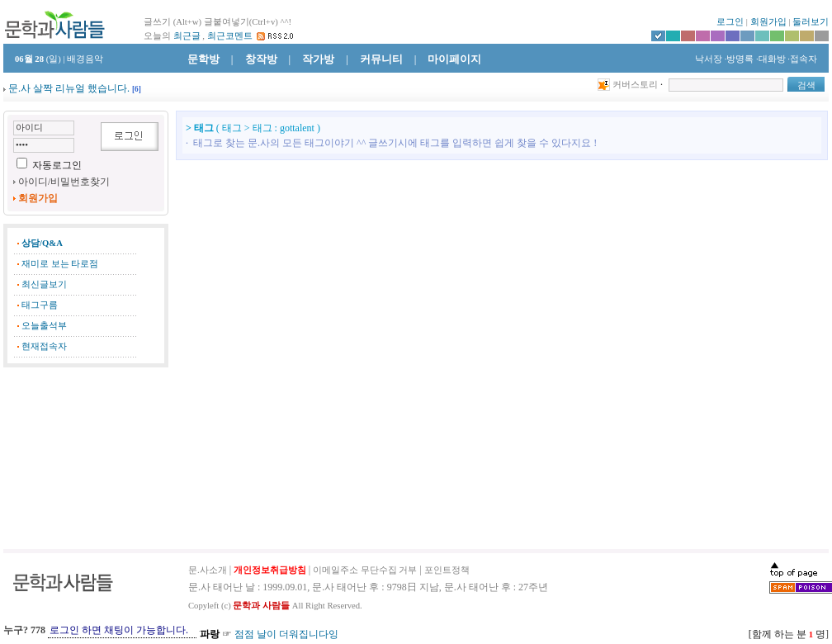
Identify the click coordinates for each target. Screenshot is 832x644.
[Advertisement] (86, 458)
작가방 (318, 59)
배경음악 (85, 59)
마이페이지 (454, 59)
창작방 (261, 59)
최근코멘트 (230, 36)
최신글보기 (44, 284)
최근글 (187, 36)
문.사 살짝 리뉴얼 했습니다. (69, 88)
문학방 (203, 59)
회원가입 (768, 22)
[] (137, 89)
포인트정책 (447, 570)
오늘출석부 (44, 326)
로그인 (730, 22)
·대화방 (771, 59)
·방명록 (740, 59)
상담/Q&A (42, 243)
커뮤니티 (381, 59)
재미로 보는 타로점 (60, 264)
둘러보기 (811, 22)
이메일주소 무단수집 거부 (365, 570)
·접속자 (802, 59)
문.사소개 (208, 570)
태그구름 (40, 305)
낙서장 (707, 59)
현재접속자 (44, 346)
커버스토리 (635, 85)
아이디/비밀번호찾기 (64, 182)
